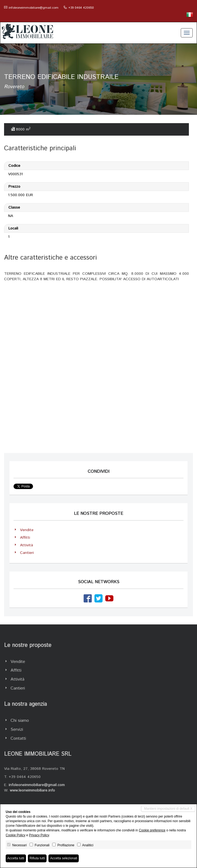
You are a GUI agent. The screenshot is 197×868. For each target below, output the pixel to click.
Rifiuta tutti (37, 858)
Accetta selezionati (64, 858)
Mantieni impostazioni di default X (168, 809)
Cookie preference (152, 830)
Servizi (17, 730)
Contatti (18, 738)
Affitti (25, 538)
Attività (27, 545)
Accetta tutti (16, 858)
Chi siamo (20, 721)
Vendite (27, 530)
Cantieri (27, 553)
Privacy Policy (39, 835)
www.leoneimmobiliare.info (32, 790)
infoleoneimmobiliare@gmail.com (34, 8)
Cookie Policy (16, 835)
